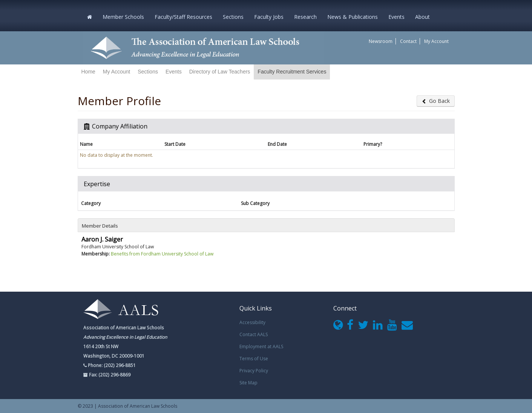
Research (305, 17)
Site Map (248, 383)
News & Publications (353, 17)
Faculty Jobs (269, 17)
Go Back (436, 101)
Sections (233, 17)
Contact (408, 41)
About (422, 17)
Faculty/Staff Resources (183, 17)
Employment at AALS (261, 346)
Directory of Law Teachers (220, 72)
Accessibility (252, 322)
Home (88, 72)
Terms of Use (254, 359)
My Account (436, 41)
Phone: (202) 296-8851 (111, 365)
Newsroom (381, 41)
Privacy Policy (254, 371)
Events (396, 17)
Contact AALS (254, 334)
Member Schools (123, 17)
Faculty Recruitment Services (292, 72)
